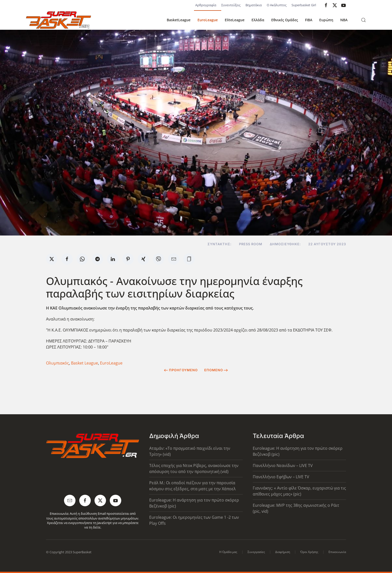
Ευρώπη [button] (326, 20)
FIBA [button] (309, 20)
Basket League (84, 363)
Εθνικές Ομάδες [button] (285, 20)
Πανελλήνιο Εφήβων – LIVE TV (281, 477)
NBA (344, 20)
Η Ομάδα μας (228, 552)
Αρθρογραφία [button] (206, 5)
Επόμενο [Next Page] (216, 370)
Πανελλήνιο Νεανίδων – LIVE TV (283, 465)
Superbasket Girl (304, 5)
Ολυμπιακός (57, 363)
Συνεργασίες (256, 552)
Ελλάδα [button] (258, 20)
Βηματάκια (254, 5)
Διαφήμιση (283, 552)
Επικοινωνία (337, 552)
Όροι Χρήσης (309, 552)
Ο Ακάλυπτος (277, 5)
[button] (363, 20)
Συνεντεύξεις (231, 5)
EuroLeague (208, 20)
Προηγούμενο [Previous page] (181, 370)
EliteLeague (235, 20)
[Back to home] (58, 20)
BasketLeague (179, 20)
